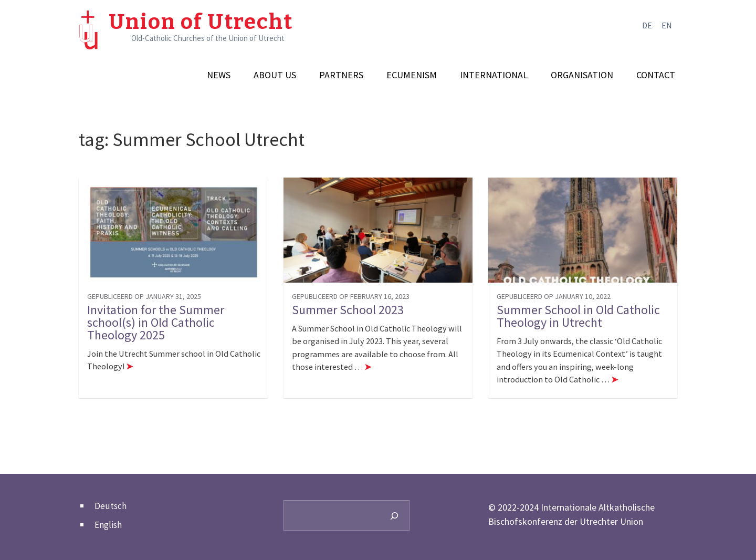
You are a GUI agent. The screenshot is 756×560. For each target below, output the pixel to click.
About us (275, 75)
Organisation (582, 75)
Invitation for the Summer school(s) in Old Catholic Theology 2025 (156, 323)
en (667, 25)
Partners (341, 75)
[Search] (394, 515)
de (647, 25)
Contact (656, 75)
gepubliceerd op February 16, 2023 (351, 296)
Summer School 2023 (348, 310)
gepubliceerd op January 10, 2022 (554, 296)
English (108, 525)
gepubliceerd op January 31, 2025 (144, 296)
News (219, 75)
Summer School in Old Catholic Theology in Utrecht (578, 316)
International (494, 75)
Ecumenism (412, 75)
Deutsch (111, 506)
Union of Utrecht (201, 22)
